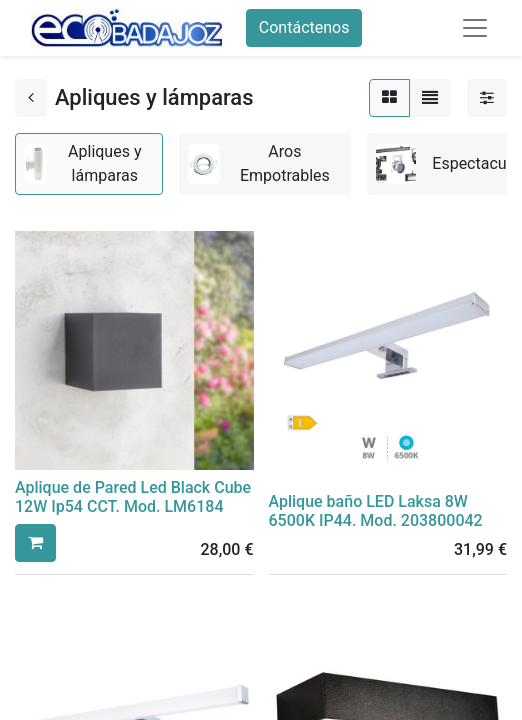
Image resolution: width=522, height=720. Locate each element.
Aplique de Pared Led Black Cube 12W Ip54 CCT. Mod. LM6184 (133, 497)
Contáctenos (304, 27)
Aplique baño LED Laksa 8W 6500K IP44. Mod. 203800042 (376, 511)
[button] (35, 543)
